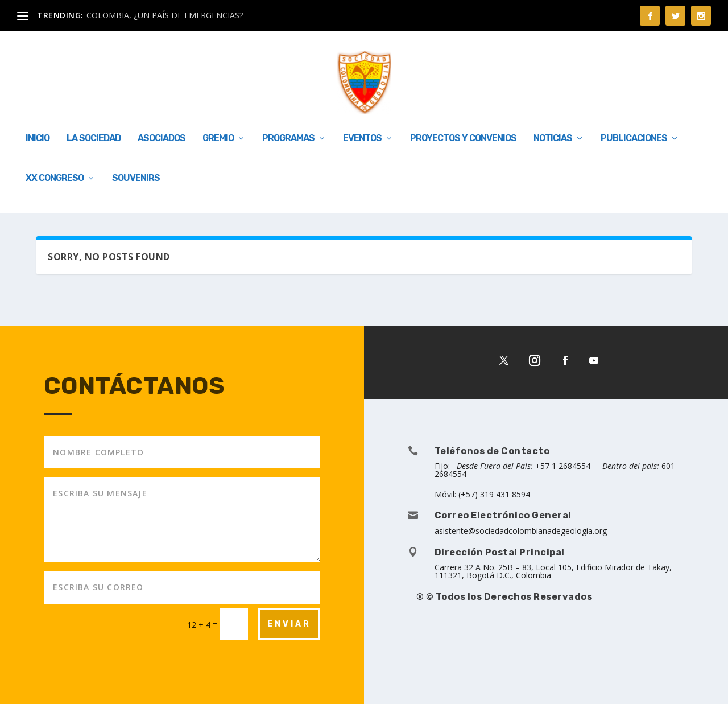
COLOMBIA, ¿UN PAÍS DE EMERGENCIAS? (165, 15)
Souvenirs (136, 178)
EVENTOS (362, 139)
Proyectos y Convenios (463, 139)
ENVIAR (289, 624)
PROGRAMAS (288, 139)
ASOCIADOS (162, 139)
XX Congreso (55, 178)
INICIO (38, 139)
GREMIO (218, 139)
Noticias (553, 139)
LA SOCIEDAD (94, 139)
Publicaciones (634, 139)
